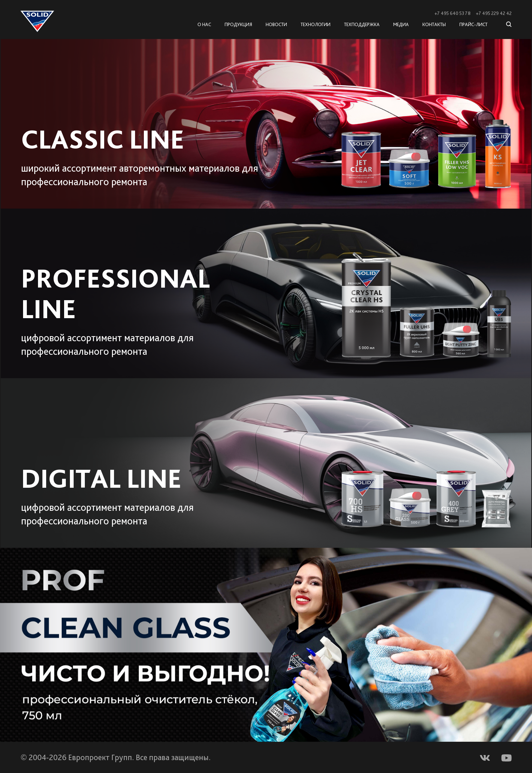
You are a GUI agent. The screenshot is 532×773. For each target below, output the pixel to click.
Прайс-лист (473, 24)
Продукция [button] (238, 24)
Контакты (434, 24)
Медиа (401, 24)
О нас (204, 24)
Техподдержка (362, 24)
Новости (276, 24)
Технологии (316, 24)
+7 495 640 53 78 (452, 13)
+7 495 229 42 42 (494, 13)
